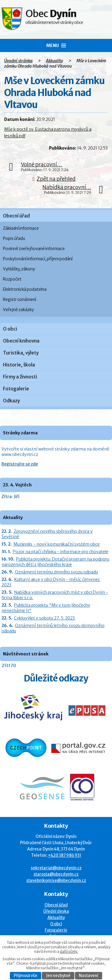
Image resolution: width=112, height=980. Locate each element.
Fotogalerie (16, 389)
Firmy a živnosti (20, 377)
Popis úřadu (14, 239)
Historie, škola (19, 365)
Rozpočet (12, 279)
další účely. (69, 951)
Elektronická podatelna (25, 289)
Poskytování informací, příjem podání (38, 259)
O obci (10, 329)
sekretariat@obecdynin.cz (56, 868)
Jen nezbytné (58, 976)
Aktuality (55, 61)
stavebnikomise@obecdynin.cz (56, 881)
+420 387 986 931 (65, 855)
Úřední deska (56, 911)
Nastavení (89, 976)
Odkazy (11, 401)
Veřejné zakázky (18, 310)
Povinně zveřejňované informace (34, 249)
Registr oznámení (20, 300)
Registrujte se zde (20, 464)
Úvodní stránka (18, 61)
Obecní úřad (16, 216)
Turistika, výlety (21, 353)
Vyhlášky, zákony (19, 269)
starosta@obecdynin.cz (56, 874)
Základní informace (21, 228)
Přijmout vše (26, 976)
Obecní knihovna (21, 341)
